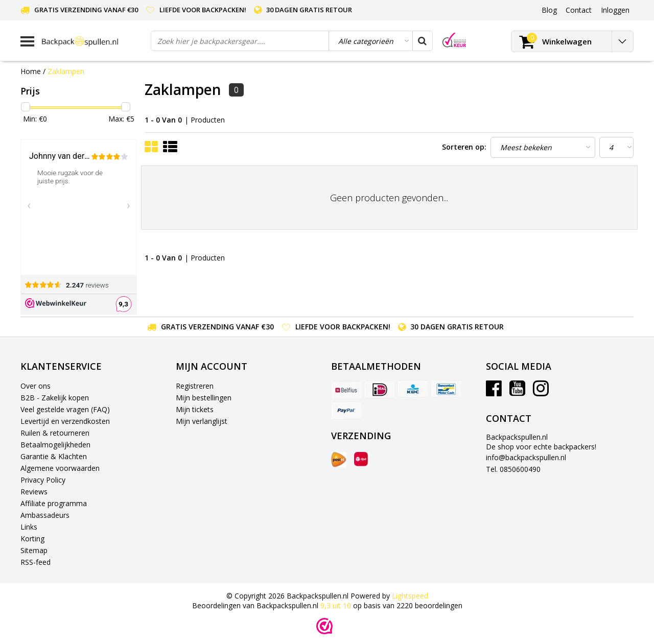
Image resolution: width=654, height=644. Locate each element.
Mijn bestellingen (204, 398)
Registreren (195, 386)
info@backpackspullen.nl (526, 457)
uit (337, 605)
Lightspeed (410, 596)
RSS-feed (36, 562)
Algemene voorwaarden (60, 468)
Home (31, 71)
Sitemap (34, 550)
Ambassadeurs (45, 515)
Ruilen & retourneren (55, 433)
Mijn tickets (195, 409)
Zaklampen (66, 71)
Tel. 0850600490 (513, 469)
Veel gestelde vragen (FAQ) (65, 409)
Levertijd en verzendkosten (65, 421)
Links (29, 527)
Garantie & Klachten (54, 456)
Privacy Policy (43, 480)
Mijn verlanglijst (202, 421)
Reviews (34, 492)
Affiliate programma (54, 503)
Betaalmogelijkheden (55, 445)
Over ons (36, 386)
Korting (32, 539)
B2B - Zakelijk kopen (55, 398)
